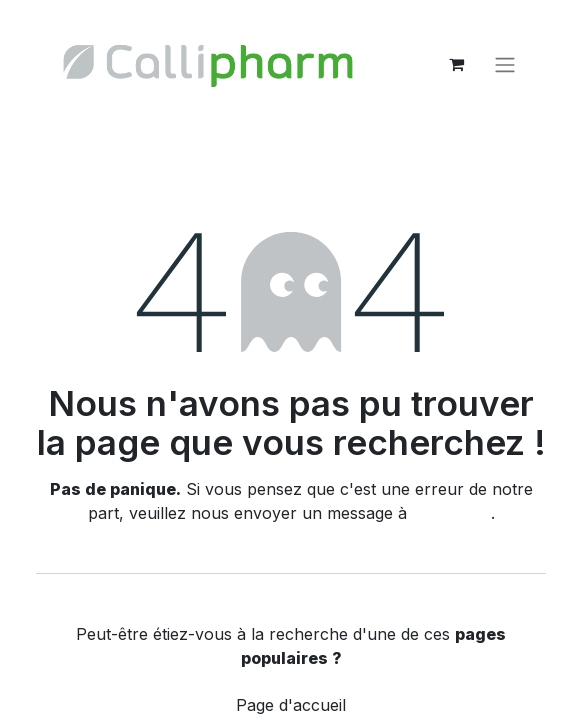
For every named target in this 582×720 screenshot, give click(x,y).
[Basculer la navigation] (505, 64)
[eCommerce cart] (456, 64)
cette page (451, 513)
